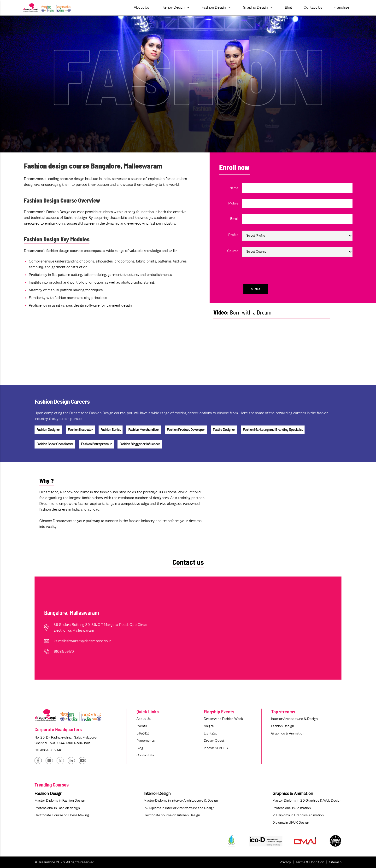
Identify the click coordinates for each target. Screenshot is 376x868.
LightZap (211, 733)
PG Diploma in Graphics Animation (298, 815)
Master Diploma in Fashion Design (60, 801)
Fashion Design (283, 726)
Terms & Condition (310, 862)
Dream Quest (214, 741)
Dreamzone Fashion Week (223, 719)
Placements (146, 741)
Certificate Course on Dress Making (62, 815)
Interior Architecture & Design (294, 719)
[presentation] (269, 269)
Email (234, 219)
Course (233, 251)
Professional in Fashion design (57, 808)
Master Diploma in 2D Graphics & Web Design (307, 801)
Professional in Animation (292, 808)
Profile (233, 235)
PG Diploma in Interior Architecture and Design (179, 808)
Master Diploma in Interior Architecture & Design (181, 801)
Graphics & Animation (288, 733)
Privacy (285, 862)
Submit (256, 289)
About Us (144, 719)
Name (234, 188)
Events (142, 726)
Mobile (233, 203)
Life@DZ (143, 733)
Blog (140, 748)
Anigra (209, 726)
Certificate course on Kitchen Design (172, 815)
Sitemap (335, 862)
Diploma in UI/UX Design (291, 823)
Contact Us (145, 755)
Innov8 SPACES (216, 748)
